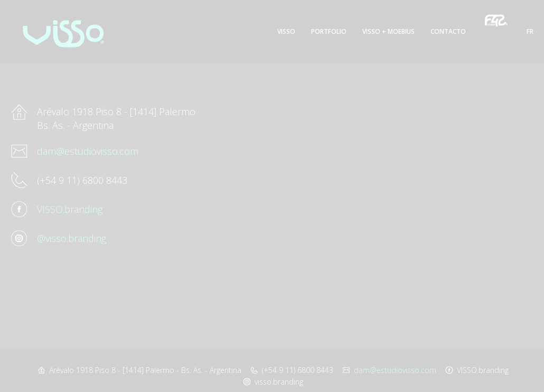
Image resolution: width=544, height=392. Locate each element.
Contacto (448, 31)
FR (530, 31)
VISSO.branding (70, 209)
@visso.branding (72, 238)
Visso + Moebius (388, 31)
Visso (286, 31)
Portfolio (329, 31)
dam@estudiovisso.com (88, 151)
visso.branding (279, 382)
